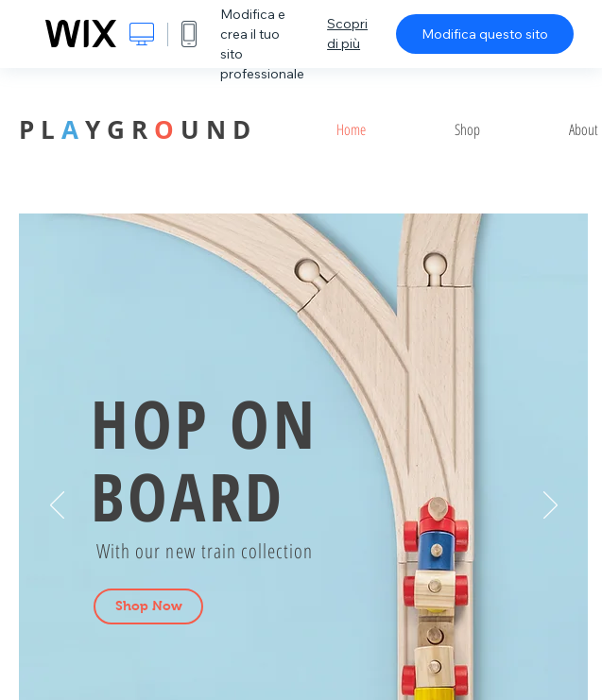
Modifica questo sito (485, 34)
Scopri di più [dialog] (347, 34)
